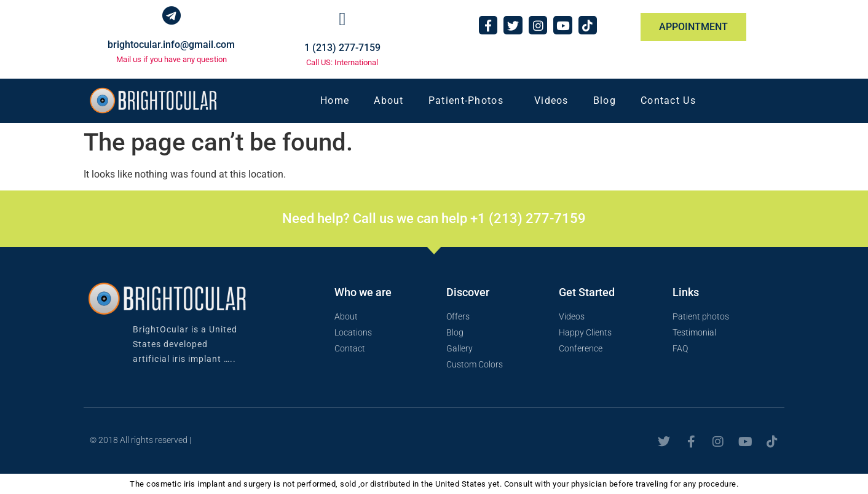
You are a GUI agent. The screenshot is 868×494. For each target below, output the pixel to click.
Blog (605, 100)
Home (335, 100)
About (389, 100)
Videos (551, 100)
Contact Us (668, 100)
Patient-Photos (469, 101)
